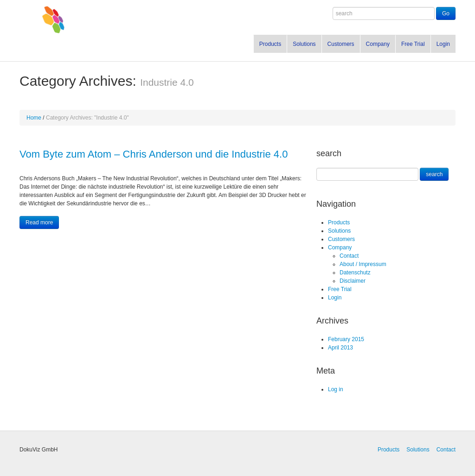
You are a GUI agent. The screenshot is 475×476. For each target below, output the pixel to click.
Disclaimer (353, 281)
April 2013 (340, 348)
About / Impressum (363, 264)
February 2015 (346, 339)
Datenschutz (355, 273)
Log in (336, 389)
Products (270, 44)
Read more (39, 222)
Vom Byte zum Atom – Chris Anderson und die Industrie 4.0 (154, 154)
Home (34, 118)
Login (443, 44)
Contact (349, 256)
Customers (341, 44)
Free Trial (413, 44)
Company (378, 44)
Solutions (304, 44)
